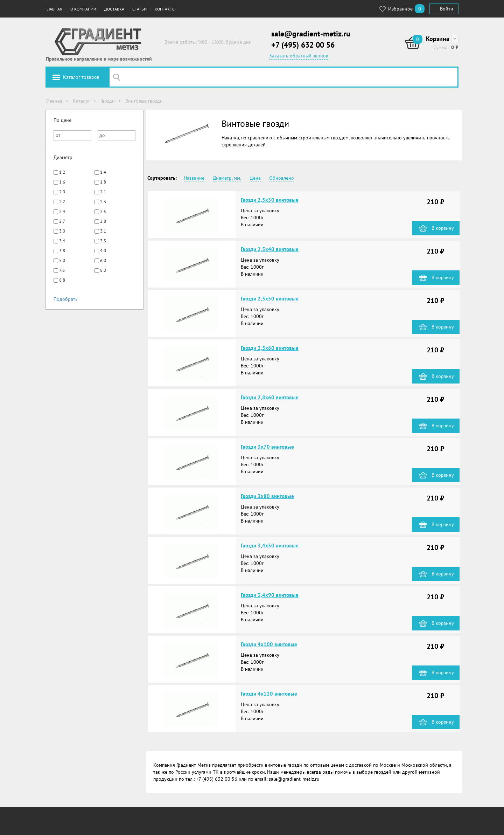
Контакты (165, 9)
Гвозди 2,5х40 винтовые (270, 249)
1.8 (103, 182)
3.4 (62, 241)
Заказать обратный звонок (299, 56)
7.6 (62, 270)
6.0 (103, 260)
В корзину (443, 228)
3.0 (62, 231)
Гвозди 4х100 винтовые (269, 644)
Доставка (114, 9)
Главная (54, 9)
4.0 (103, 251)
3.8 (62, 251)
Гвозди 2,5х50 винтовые (270, 299)
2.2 (62, 202)
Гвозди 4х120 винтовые (269, 694)
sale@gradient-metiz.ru (311, 34)
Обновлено (282, 178)
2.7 (62, 221)
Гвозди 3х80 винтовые (267, 496)
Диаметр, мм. (227, 178)
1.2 (62, 172)
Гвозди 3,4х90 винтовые (270, 595)
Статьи (139, 9)
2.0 (62, 192)
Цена (255, 178)
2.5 (103, 211)
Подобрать (66, 299)
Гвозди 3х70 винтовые (267, 447)
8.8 (62, 280)
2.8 (103, 221)
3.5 (103, 241)
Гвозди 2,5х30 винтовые (270, 200)
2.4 (62, 211)
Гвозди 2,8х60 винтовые (270, 397)
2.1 (103, 192)
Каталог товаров (81, 77)
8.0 (103, 270)
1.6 (62, 182)
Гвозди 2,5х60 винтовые (270, 348)
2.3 (103, 202)
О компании (83, 9)
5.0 (62, 260)
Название (194, 178)
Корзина (438, 39)
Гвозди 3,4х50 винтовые (270, 546)
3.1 (103, 231)
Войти (447, 9)
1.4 (103, 172)
